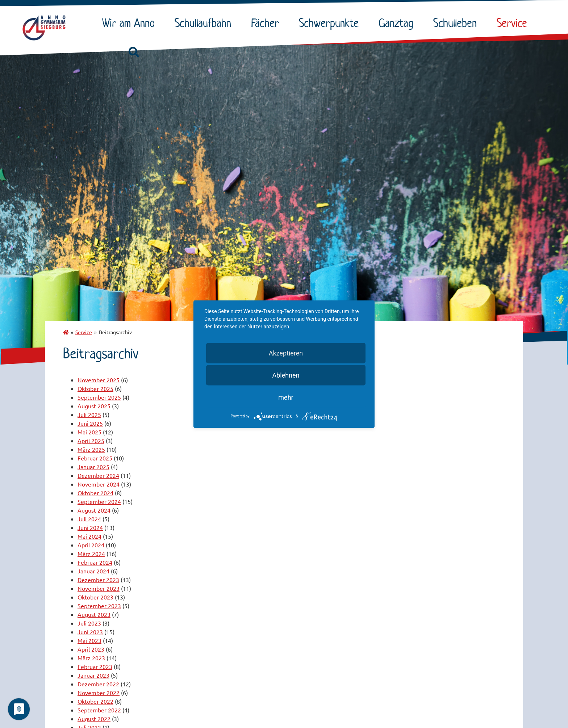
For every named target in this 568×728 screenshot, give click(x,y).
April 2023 (91, 649)
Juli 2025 (89, 415)
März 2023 (91, 658)
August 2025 (94, 406)
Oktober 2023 (95, 597)
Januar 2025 (93, 467)
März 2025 (91, 449)
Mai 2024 (89, 536)
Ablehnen (286, 375)
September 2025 (99, 397)
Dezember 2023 (98, 580)
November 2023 (99, 588)
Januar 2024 (93, 571)
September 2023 (99, 606)
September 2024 (99, 501)
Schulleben (457, 23)
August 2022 (94, 719)
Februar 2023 (95, 666)
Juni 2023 (90, 632)
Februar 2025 (95, 458)
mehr (286, 397)
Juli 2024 (89, 519)
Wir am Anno (130, 23)
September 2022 (99, 710)
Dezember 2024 (98, 475)
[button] (134, 52)
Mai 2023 (89, 640)
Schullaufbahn (205, 23)
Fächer (267, 23)
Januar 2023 (93, 675)
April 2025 (91, 441)
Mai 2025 (89, 432)
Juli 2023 (89, 623)
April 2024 (91, 545)
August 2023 (94, 614)
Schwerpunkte (331, 23)
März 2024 (91, 554)
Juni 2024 (90, 527)
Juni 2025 (90, 423)
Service (514, 23)
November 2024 (99, 484)
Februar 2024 (95, 562)
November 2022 (99, 693)
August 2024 (94, 510)
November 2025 (99, 380)
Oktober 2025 (95, 388)
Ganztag (398, 23)
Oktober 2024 (95, 493)
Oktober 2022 (95, 701)
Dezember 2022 (98, 684)
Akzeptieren (286, 353)
